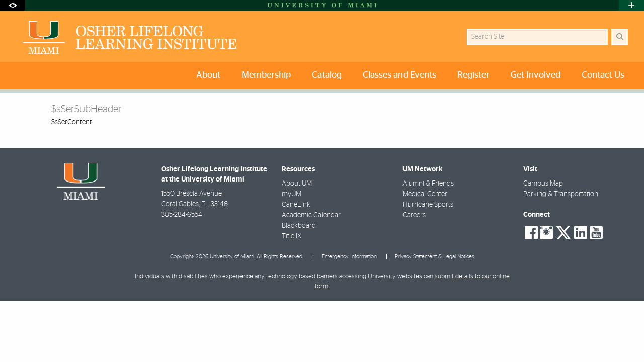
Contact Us (603, 75)
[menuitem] (211, 76)
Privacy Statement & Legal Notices (435, 257)
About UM (297, 184)
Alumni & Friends (428, 184)
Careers (414, 215)
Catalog (327, 75)
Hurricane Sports (428, 205)
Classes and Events (399, 75)
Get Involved (536, 75)
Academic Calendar (311, 215)
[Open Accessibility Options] (13, 5)
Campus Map (543, 184)
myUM (292, 194)
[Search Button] (620, 37)
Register (473, 75)
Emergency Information (349, 257)
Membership (266, 75)
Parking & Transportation (561, 194)
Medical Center (425, 194)
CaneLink (296, 205)
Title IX (292, 236)
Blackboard (299, 226)
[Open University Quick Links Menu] (631, 5)
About (208, 75)
